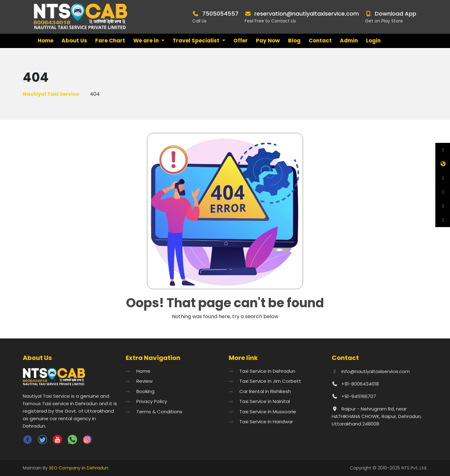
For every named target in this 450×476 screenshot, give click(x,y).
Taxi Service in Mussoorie (268, 412)
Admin (349, 41)
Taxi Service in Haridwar (266, 422)
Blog (294, 41)
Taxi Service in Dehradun (267, 371)
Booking (145, 391)
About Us (74, 41)
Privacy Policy (152, 401)
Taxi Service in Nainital (265, 401)
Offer (241, 41)
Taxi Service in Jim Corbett (270, 381)
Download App (396, 14)
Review (144, 381)
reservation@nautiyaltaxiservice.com (307, 14)
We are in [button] (147, 41)
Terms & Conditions (159, 412)
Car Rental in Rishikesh (265, 391)
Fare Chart (110, 41)
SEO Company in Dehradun (79, 468)
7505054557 (220, 14)
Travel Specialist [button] (197, 41)
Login (373, 41)
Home (46, 41)
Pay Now (268, 41)
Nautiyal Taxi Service (51, 94)
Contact (320, 41)
